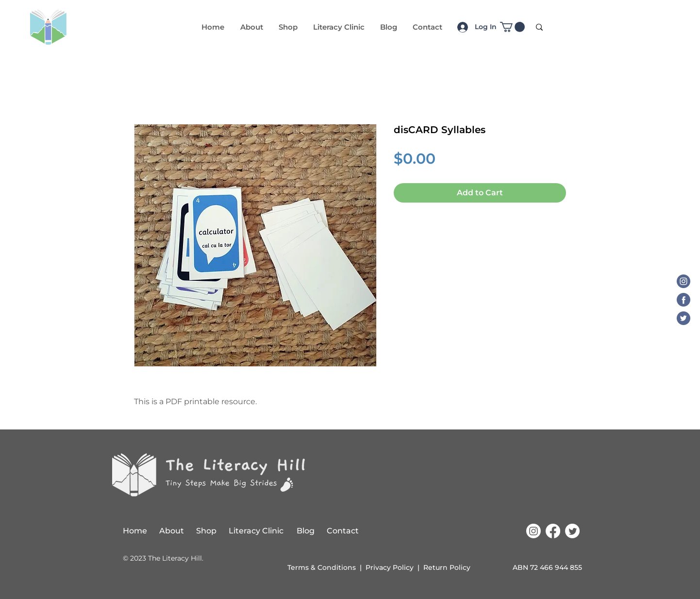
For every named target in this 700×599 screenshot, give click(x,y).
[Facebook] (683, 300)
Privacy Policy (390, 567)
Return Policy (447, 567)
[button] (512, 27)
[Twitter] (683, 318)
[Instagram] (683, 281)
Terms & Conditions (322, 567)
